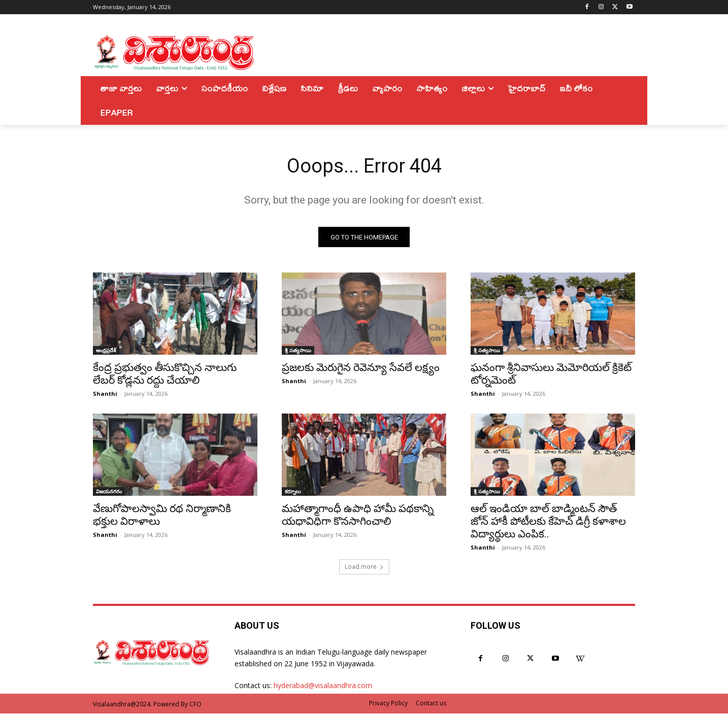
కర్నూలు (293, 493)
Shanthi (105, 395)
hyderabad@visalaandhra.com (323, 687)
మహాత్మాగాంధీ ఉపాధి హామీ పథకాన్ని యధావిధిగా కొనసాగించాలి (358, 516)
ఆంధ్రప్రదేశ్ (106, 352)
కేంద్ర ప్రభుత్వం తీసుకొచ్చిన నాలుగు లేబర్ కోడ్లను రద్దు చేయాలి (165, 375)
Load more (364, 568)
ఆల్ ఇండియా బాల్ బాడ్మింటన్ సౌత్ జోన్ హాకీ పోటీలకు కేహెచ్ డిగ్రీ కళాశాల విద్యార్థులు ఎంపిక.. (548, 523)
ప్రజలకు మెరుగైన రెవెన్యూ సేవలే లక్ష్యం (361, 369)
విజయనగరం (109, 493)
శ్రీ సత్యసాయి (298, 352)
